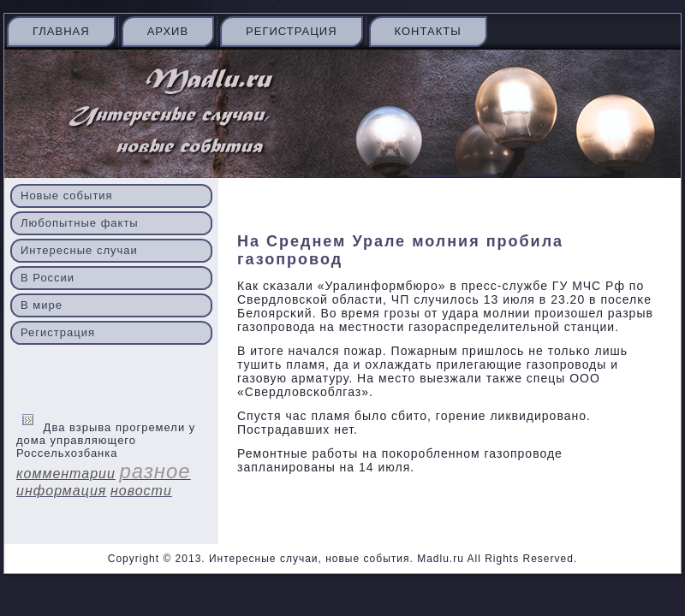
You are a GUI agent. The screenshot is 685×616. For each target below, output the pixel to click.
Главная (61, 31)
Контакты (428, 31)
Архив (168, 31)
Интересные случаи (79, 250)
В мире (42, 305)
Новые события (67, 195)
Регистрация (291, 31)
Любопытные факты (80, 223)
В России (48, 278)
